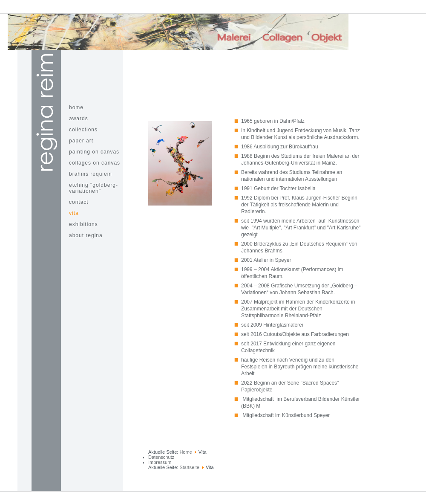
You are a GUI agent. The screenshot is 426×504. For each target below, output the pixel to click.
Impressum (160, 462)
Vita (74, 213)
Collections (83, 130)
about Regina (86, 235)
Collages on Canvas (95, 163)
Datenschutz (161, 457)
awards (79, 119)
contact (79, 202)
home (76, 107)
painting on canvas (94, 152)
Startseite (189, 467)
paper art (81, 141)
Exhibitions (83, 224)
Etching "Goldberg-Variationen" (94, 188)
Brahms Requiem (91, 174)
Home (186, 452)
